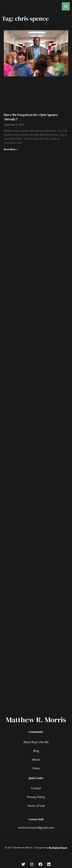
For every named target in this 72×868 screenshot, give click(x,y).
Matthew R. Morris (36, 720)
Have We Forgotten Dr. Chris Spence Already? (31, 117)
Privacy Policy (36, 797)
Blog (36, 751)
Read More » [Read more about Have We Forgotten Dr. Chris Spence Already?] (11, 149)
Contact (36, 788)
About (36, 759)
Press (36, 768)
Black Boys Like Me (36, 742)
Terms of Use (36, 806)
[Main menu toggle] (66, 6)
